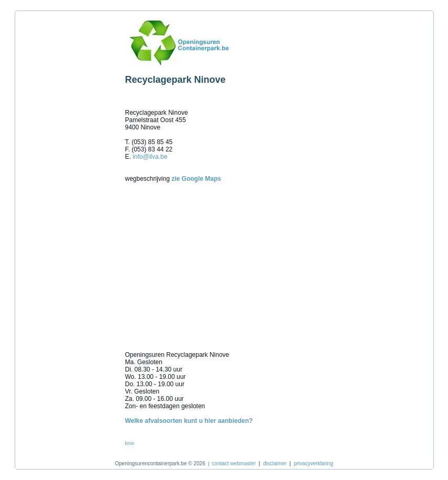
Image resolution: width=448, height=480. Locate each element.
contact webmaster (234, 463)
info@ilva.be (150, 157)
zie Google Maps (196, 179)
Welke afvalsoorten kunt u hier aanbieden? (189, 421)
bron (130, 443)
